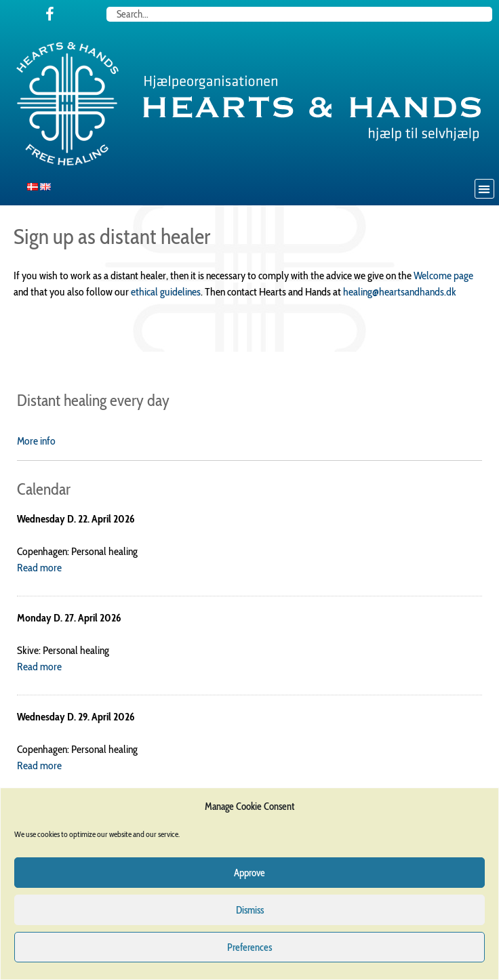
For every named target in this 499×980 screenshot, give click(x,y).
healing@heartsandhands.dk (400, 292)
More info (36, 441)
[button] (484, 189)
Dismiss (250, 910)
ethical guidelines (166, 292)
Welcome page (443, 275)
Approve (249, 873)
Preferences (249, 947)
